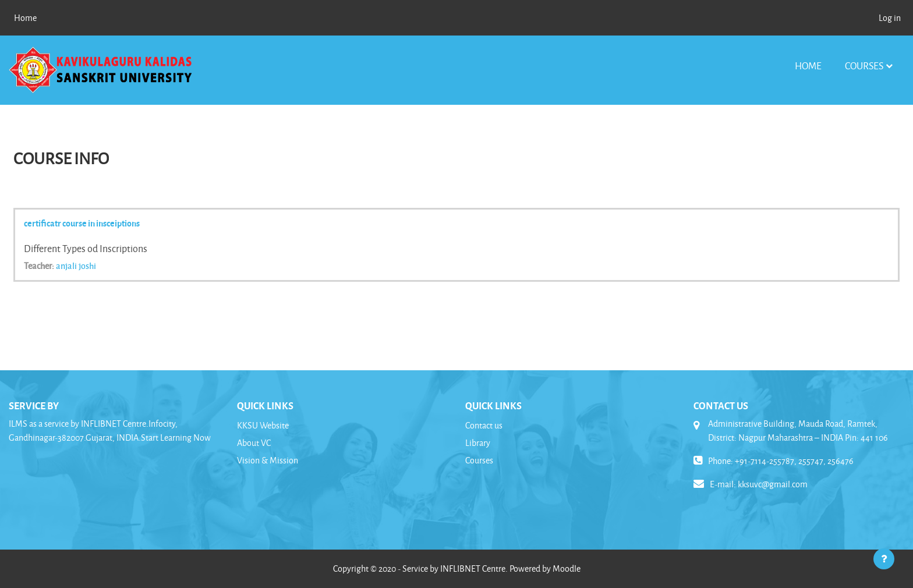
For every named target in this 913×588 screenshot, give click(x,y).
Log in (890, 18)
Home (808, 65)
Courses (864, 65)
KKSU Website (263, 425)
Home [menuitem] (25, 18)
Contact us (484, 425)
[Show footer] (884, 559)
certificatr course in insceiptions (82, 223)
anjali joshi (76, 265)
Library (478, 443)
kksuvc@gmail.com (773, 484)
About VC (254, 443)
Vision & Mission (268, 460)
